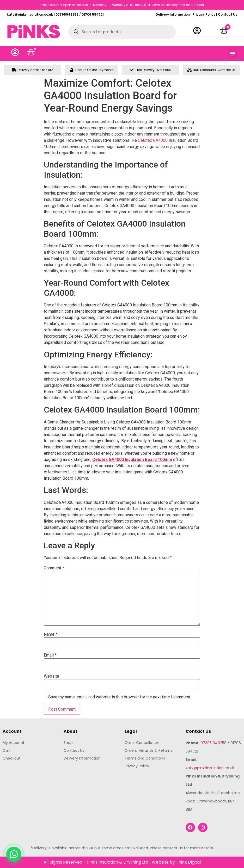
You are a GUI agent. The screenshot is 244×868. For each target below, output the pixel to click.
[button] (233, 53)
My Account (14, 743)
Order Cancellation (142, 743)
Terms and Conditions (145, 758)
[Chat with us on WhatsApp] (14, 854)
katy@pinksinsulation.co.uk (210, 768)
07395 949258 (214, 743)
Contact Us (228, 14)
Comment (54, 568)
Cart (7, 750)
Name (51, 634)
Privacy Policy (204, 14)
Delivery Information (173, 14)
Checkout (12, 758)
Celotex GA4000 (153, 140)
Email (50, 655)
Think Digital (188, 862)
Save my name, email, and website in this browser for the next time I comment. (120, 697)
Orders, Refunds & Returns (148, 750)
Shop (68, 743)
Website (51, 676)
